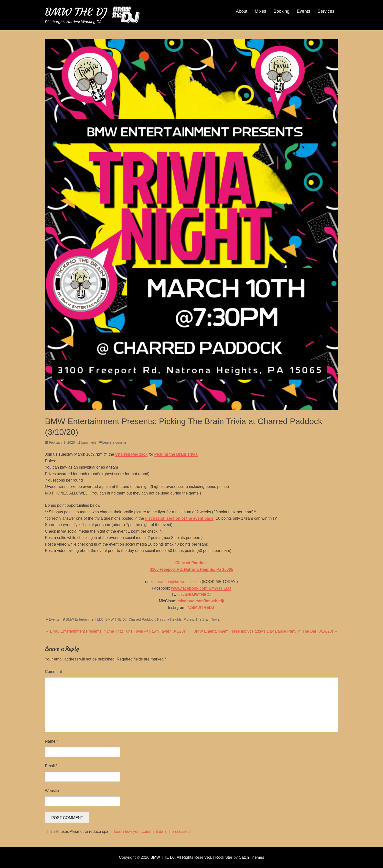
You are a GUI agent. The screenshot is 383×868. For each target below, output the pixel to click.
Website (52, 791)
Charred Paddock (142, 619)
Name (51, 741)
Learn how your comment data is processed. (152, 831)
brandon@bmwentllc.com (179, 582)
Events (303, 11)
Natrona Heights (169, 619)
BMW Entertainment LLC (85, 619)
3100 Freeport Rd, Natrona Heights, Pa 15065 (192, 569)
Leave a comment (116, 442)
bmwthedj (89, 442)
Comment (53, 672)
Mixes (261, 11)
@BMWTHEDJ (198, 595)
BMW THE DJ (76, 12)
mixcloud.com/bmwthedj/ (201, 601)
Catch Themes (251, 857)
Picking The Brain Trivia (202, 619)
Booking (282, 11)
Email (51, 766)
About (242, 11)
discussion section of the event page (179, 518)
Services (326, 11)
